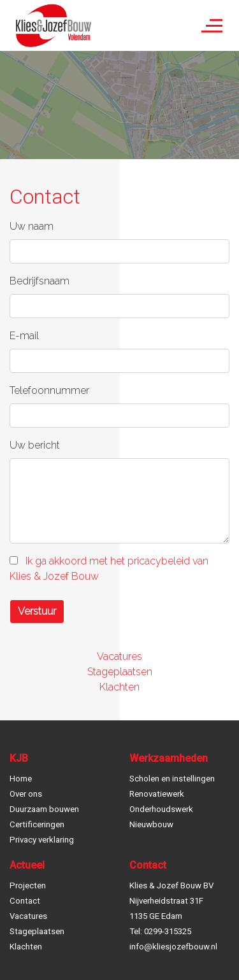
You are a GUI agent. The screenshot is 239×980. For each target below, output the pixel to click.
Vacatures (119, 656)
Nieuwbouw (151, 824)
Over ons (26, 794)
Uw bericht (35, 445)
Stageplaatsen (120, 672)
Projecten (28, 885)
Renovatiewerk (157, 794)
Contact (25, 901)
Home (21, 779)
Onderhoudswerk (161, 809)
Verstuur (37, 611)
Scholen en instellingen (172, 779)
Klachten (119, 687)
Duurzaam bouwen (44, 809)
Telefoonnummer (49, 390)
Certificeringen (37, 824)
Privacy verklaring (42, 840)
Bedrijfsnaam (40, 281)
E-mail (24, 336)
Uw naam (32, 226)
